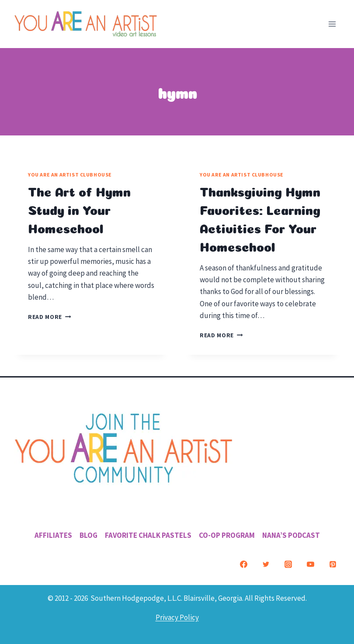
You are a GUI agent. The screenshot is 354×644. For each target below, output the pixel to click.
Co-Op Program (227, 535)
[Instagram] (288, 564)
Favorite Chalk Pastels (148, 535)
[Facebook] (243, 564)
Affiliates (53, 535)
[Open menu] (332, 24)
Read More (50, 317)
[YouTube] (310, 564)
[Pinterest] (333, 564)
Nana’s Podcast (291, 535)
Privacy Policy (177, 617)
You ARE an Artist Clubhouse (70, 175)
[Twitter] (266, 564)
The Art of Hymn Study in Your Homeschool (79, 209)
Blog (88, 535)
